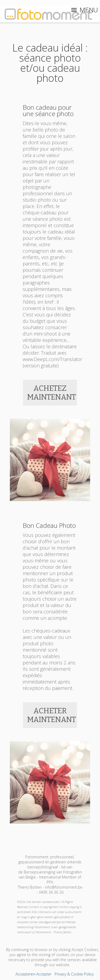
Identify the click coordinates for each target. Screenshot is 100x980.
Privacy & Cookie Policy (74, 974)
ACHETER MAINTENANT (52, 715)
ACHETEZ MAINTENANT (52, 393)
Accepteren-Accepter (33, 974)
